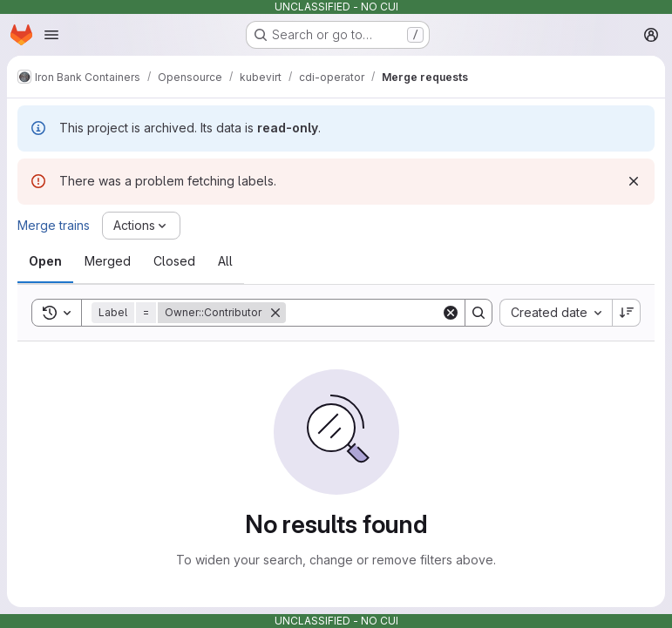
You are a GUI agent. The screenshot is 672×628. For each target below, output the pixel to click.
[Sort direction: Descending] (627, 313)
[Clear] (451, 313)
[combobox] (556, 313)
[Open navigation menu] (51, 35)
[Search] (394, 313)
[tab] (45, 261)
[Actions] (141, 226)
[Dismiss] (634, 181)
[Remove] (275, 313)
